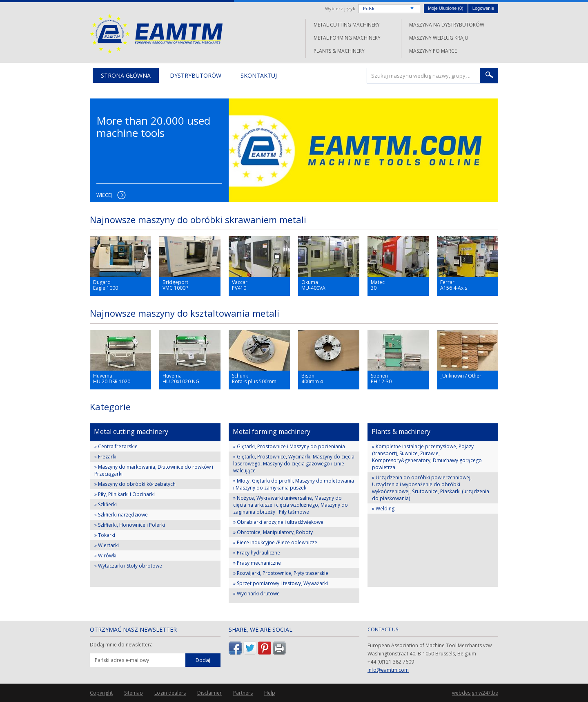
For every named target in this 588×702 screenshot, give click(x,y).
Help (270, 693)
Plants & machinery (339, 51)
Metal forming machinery (347, 38)
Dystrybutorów (196, 75)
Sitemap (134, 693)
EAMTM (156, 34)
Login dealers (170, 693)
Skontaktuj (259, 75)
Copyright (101, 693)
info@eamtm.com (388, 670)
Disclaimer (209, 693)
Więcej (104, 195)
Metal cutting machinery (347, 25)
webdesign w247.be (475, 693)
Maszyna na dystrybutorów (447, 25)
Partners (243, 693)
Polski (369, 8)
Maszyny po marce (433, 51)
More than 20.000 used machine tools (153, 127)
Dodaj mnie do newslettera (121, 645)
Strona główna (126, 75)
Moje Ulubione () (446, 8)
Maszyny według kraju (439, 38)
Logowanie (483, 8)
